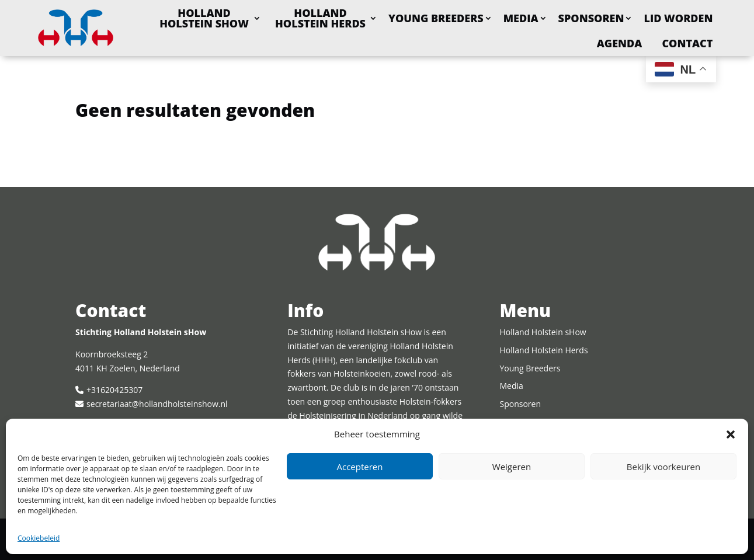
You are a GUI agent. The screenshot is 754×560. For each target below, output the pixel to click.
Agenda (620, 43)
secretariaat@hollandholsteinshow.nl (157, 404)
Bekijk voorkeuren (663, 467)
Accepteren (360, 467)
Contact (687, 43)
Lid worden (678, 18)
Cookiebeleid (39, 538)
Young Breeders (436, 18)
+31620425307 (114, 390)
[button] (731, 434)
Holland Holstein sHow (204, 18)
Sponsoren (591, 18)
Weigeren (512, 467)
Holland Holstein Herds (320, 18)
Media (521, 18)
